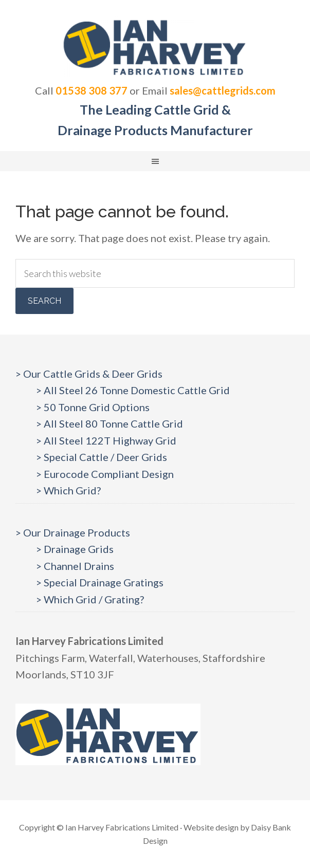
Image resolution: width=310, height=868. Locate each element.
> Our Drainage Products (73, 532)
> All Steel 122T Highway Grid (106, 440)
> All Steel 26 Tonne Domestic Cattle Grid (133, 390)
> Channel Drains (75, 566)
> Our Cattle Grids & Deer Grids (89, 374)
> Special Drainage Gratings (100, 582)
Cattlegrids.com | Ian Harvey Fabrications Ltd (155, 46)
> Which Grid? (68, 490)
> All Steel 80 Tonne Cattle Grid (110, 423)
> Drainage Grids (75, 549)
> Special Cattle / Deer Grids (102, 457)
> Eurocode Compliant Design (105, 474)
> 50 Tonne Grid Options (93, 407)
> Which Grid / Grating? (90, 599)
